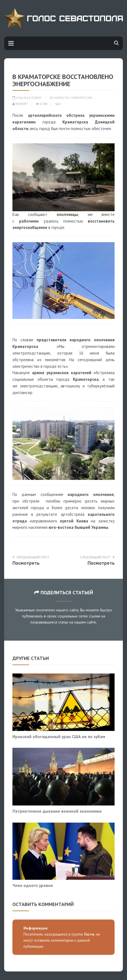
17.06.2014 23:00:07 (27, 98)
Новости (61, 98)
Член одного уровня (33, 885)
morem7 (20, 104)
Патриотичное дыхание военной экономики (57, 811)
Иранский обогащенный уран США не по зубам (59, 736)
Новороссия (82, 98)
